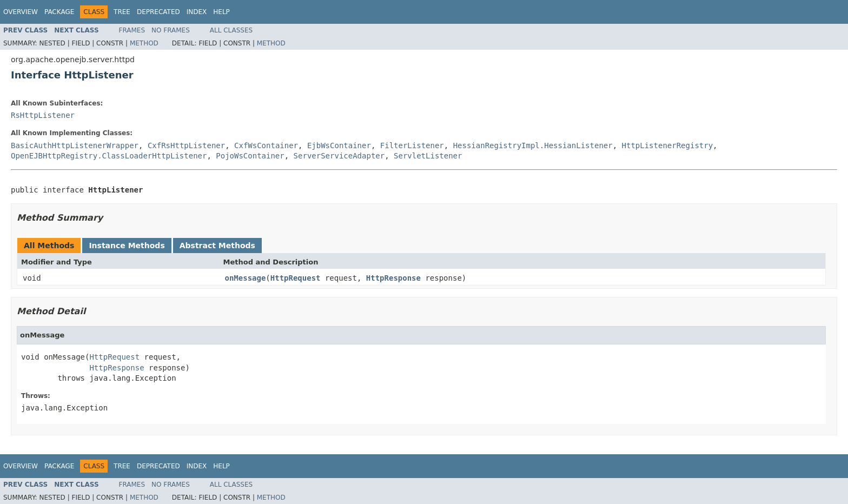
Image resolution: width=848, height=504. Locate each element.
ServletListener (428, 156)
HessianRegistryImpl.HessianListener (533, 145)
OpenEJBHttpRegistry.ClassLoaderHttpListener (109, 156)
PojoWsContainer (250, 156)
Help (221, 12)
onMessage (246, 278)
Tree (122, 12)
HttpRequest (296, 278)
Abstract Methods (217, 246)
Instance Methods (127, 246)
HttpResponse (393, 278)
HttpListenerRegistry (668, 145)
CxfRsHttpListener (186, 145)
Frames (132, 30)
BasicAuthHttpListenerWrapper (75, 145)
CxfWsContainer (266, 145)
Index (197, 12)
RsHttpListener (43, 115)
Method (144, 43)
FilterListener (412, 145)
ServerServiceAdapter (339, 156)
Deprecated (158, 12)
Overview (21, 12)
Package (59, 12)
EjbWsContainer (339, 145)
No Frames (171, 30)
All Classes (231, 30)
